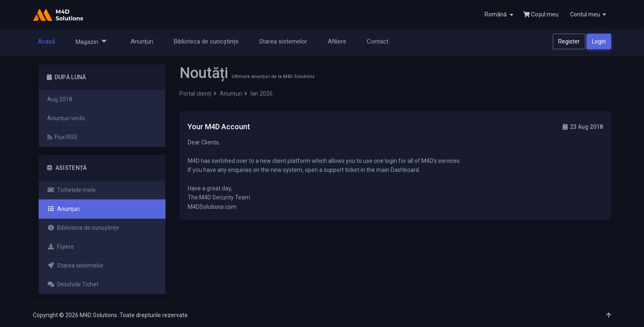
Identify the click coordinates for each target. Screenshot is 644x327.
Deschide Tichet (73, 284)
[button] (587, 14)
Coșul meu (541, 14)
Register (569, 41)
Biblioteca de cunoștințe (206, 41)
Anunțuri (142, 41)
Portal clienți (195, 94)
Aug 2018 (60, 99)
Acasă (46, 41)
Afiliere (337, 41)
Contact (378, 41)
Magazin (91, 41)
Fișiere (61, 247)
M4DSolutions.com (212, 207)
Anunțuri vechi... (68, 118)
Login (599, 41)
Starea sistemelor (283, 41)
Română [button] (499, 15)
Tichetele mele (71, 190)
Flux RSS (62, 137)
